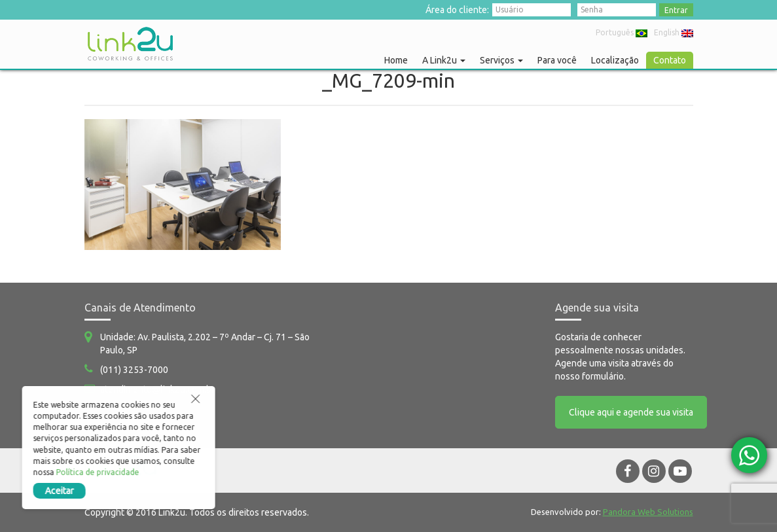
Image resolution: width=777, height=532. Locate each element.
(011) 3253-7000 (134, 370)
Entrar (676, 10)
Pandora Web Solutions (648, 512)
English (674, 32)
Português (622, 32)
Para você (557, 60)
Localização (615, 60)
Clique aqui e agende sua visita (631, 412)
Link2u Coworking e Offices (130, 44)
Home (396, 60)
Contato (670, 60)
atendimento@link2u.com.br (157, 389)
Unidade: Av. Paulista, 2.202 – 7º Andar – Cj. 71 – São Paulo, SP (205, 344)
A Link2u (444, 60)
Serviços (501, 60)
